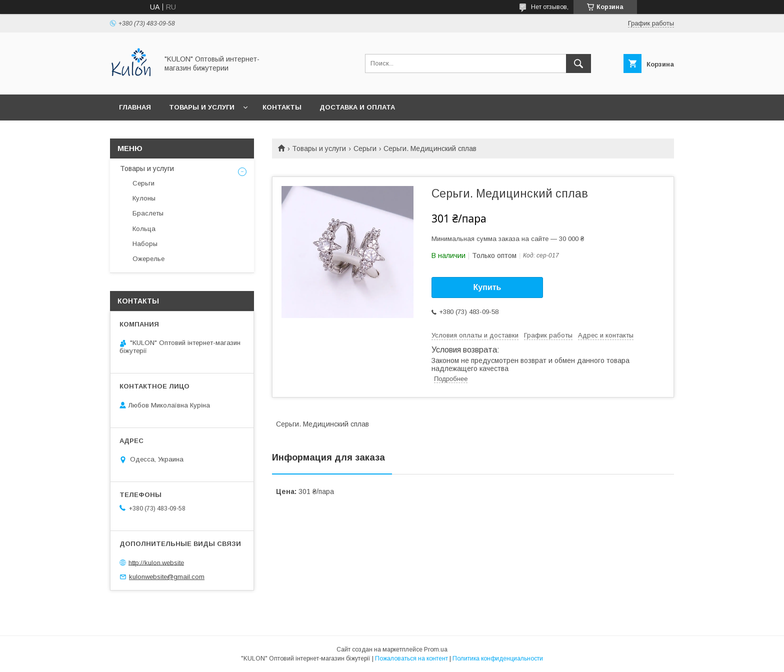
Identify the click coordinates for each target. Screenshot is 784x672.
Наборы (145, 244)
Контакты (282, 107)
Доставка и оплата (357, 107)
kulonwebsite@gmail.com (167, 577)
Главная (135, 107)
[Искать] (578, 63)
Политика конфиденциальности (498, 658)
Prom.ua (436, 649)
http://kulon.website (156, 562)
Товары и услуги (202, 107)
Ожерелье (148, 259)
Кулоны (144, 198)
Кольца (144, 229)
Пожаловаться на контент (411, 658)
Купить (487, 287)
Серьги (365, 148)
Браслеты (148, 213)
